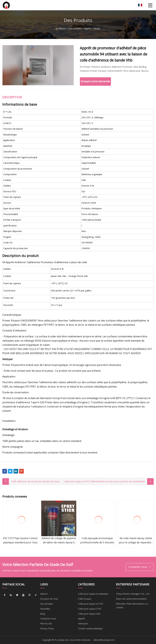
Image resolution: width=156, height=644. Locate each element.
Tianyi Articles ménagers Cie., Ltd (133, 594)
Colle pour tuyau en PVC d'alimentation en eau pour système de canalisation (104, 481)
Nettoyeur (83, 624)
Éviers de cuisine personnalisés (131, 599)
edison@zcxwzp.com (104, 640)
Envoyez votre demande (95, 81)
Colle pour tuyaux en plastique (93, 594)
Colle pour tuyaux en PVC (91, 604)
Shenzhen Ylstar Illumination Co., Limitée (132, 606)
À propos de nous (49, 599)
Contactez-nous (140, 567)
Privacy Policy (47, 628)
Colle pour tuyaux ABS (89, 614)
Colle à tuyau (85, 599)
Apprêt (87, 30)
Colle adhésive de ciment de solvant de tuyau (36, 481)
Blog (43, 614)
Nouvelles (45, 609)
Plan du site (46, 624)
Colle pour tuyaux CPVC (90, 609)
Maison (61, 30)
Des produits (75, 30)
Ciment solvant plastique (90, 628)
